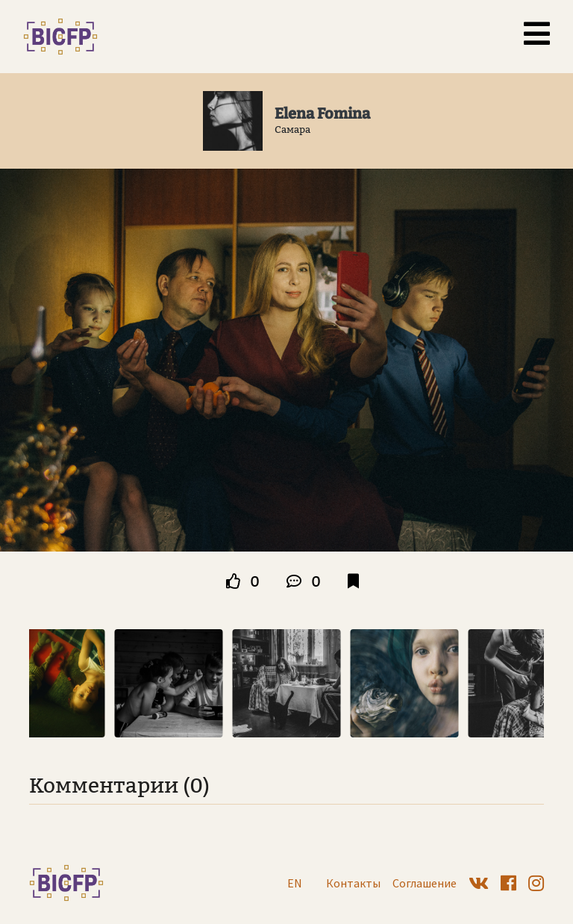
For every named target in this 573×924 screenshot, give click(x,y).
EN (295, 883)
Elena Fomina (322, 113)
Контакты (353, 883)
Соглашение (425, 883)
